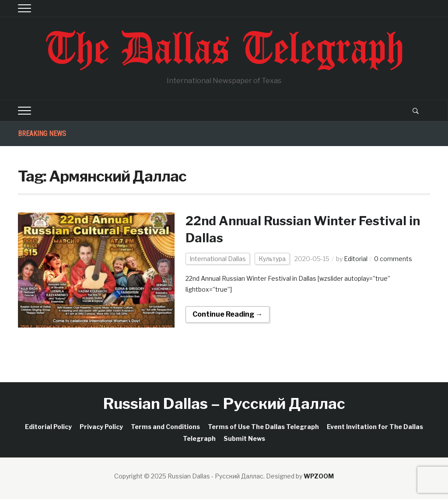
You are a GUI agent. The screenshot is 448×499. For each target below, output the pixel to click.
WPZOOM (319, 476)
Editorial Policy (48, 427)
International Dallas (218, 259)
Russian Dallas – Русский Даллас (224, 403)
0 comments (393, 259)
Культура (272, 259)
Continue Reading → (227, 314)
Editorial (356, 259)
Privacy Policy (101, 427)
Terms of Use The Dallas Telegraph (263, 427)
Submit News (244, 438)
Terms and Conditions (165, 427)
